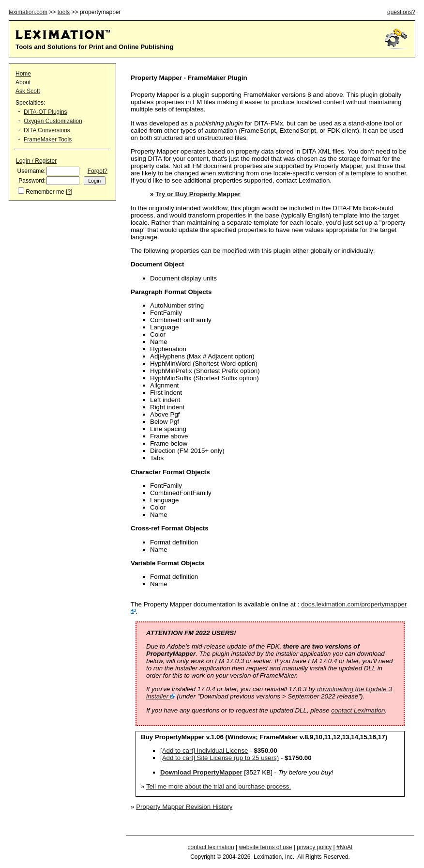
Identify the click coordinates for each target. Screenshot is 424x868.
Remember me (45, 192)
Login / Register (36, 161)
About (23, 82)
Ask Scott (28, 91)
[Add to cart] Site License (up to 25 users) (220, 758)
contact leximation (211, 847)
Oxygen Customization (53, 121)
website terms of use (265, 847)
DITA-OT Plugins (45, 112)
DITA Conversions (47, 130)
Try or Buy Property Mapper (198, 194)
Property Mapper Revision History (184, 807)
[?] (69, 192)
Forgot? (98, 171)
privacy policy (314, 847)
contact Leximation (358, 710)
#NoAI (344, 847)
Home (23, 74)
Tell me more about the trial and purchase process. (219, 786)
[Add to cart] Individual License (204, 751)
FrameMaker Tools (48, 139)
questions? (401, 12)
